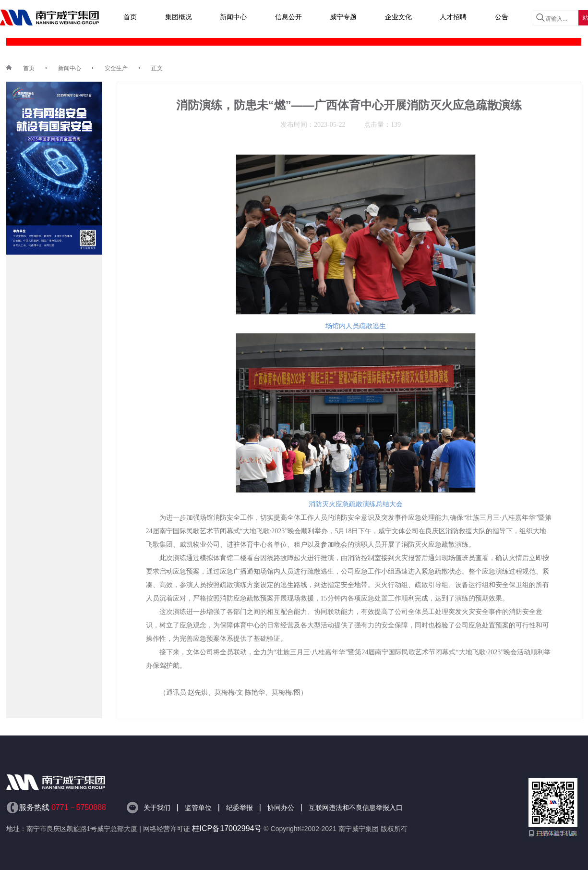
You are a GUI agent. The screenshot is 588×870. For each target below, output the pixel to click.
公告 (502, 17)
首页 (130, 17)
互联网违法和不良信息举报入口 (356, 808)
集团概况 (179, 17)
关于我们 (157, 808)
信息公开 (288, 17)
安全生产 (116, 68)
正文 (157, 68)
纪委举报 (240, 808)
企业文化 (398, 17)
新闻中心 (233, 17)
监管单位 (198, 808)
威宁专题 (343, 17)
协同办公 (281, 808)
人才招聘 (453, 17)
